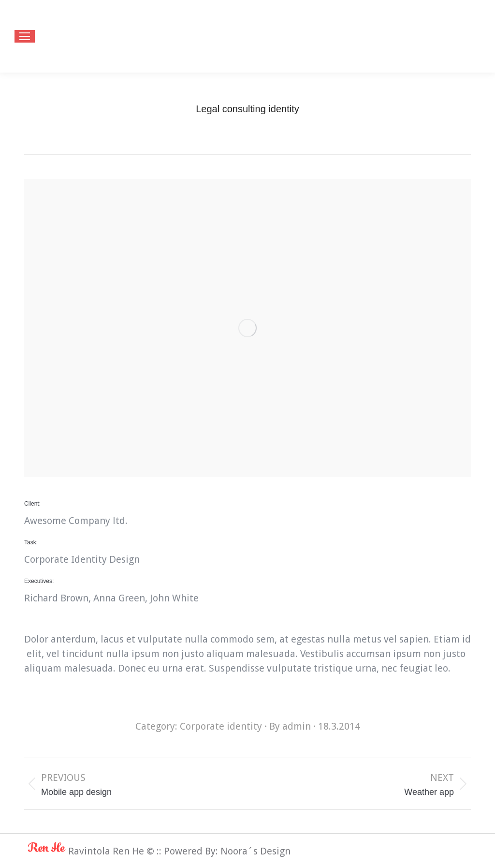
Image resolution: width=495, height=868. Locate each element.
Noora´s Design (255, 851)
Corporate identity (221, 726)
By (290, 726)
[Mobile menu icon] (25, 36)
